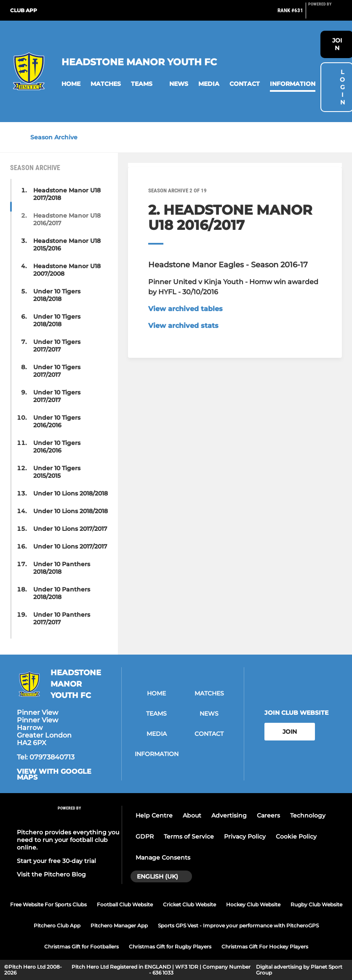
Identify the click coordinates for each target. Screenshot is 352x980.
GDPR (145, 836)
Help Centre (154, 815)
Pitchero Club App (57, 925)
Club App (24, 10)
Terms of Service (189, 836)
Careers (268, 815)
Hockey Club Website (253, 904)
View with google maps (54, 775)
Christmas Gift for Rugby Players (170, 947)
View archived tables (185, 309)
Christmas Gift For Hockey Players (265, 947)
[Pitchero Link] (325, 14)
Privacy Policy (245, 836)
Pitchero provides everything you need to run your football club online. (68, 840)
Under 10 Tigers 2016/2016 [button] (57, 421)
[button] (71, 84)
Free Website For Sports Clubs (48, 904)
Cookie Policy (296, 836)
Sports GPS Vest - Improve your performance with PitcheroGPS (238, 925)
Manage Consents (163, 857)
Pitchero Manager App (119, 925)
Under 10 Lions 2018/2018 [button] (71, 493)
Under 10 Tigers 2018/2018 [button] (57, 295)
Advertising (229, 815)
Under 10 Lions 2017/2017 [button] (70, 529)
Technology (308, 815)
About (192, 815)
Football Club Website (125, 904)
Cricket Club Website (189, 904)
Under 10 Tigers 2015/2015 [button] (57, 472)
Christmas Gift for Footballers (81, 947)
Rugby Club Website (316, 904)
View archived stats (183, 326)
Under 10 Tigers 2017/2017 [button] (57, 346)
